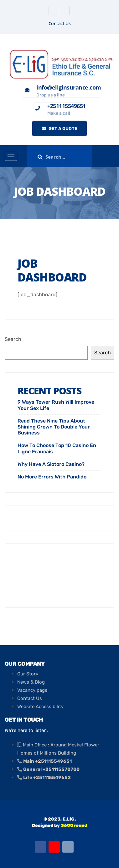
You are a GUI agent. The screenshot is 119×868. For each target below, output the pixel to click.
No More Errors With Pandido (52, 477)
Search (13, 339)
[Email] (68, 847)
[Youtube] (54, 847)
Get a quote (59, 129)
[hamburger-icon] (11, 156)
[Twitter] (55, 11)
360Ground (74, 825)
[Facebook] (44, 11)
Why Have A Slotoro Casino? (51, 464)
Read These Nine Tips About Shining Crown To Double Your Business (54, 427)
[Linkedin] (65, 11)
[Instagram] (75, 11)
